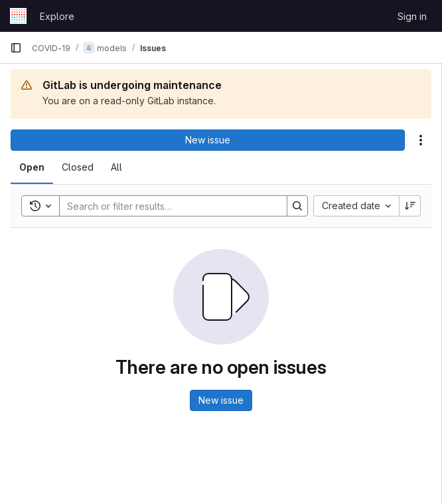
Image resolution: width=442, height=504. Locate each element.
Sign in (412, 16)
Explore (57, 16)
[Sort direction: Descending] (410, 206)
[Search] (167, 206)
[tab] (32, 167)
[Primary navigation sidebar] (16, 48)
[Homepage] (18, 16)
